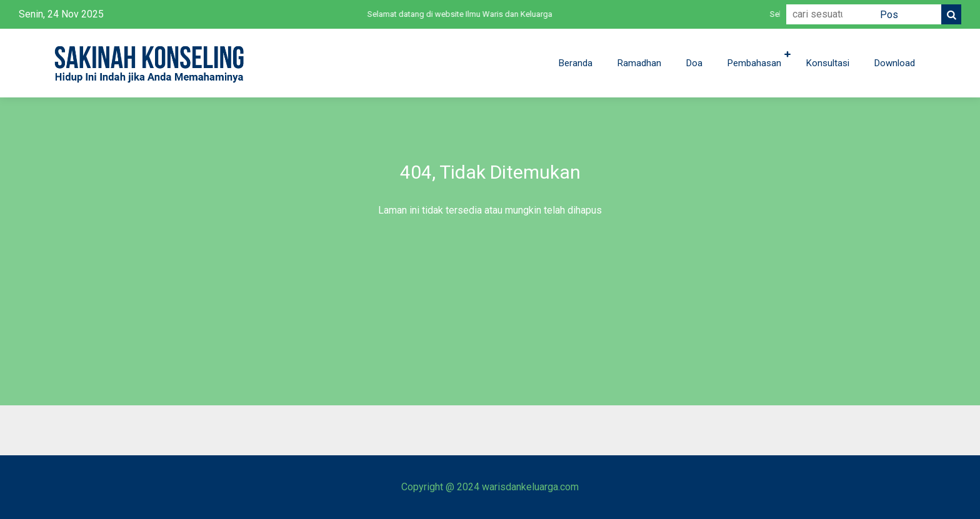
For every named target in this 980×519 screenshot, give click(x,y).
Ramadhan (639, 63)
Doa (694, 63)
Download (895, 63)
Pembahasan (754, 63)
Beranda (576, 63)
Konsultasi (828, 63)
